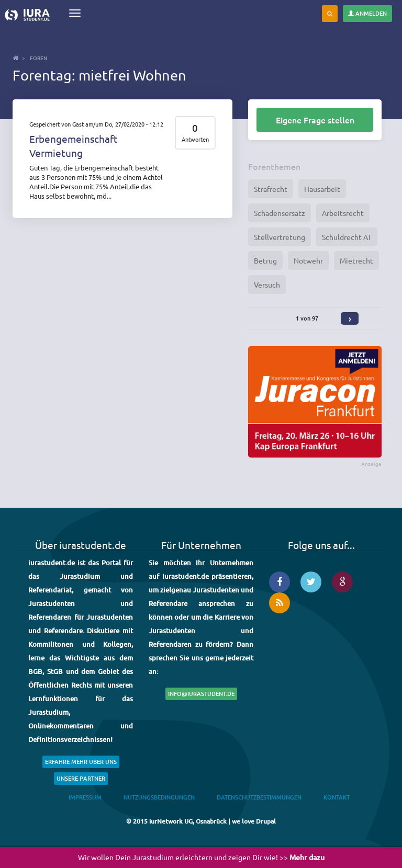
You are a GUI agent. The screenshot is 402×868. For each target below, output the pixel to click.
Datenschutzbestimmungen (259, 797)
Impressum (85, 797)
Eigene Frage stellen (315, 120)
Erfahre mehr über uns (81, 762)
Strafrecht (271, 189)
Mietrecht (356, 260)
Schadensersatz (280, 213)
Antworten (195, 139)
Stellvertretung (280, 237)
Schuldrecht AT (347, 237)
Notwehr (308, 260)
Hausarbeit (322, 189)
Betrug (265, 260)
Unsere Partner (81, 778)
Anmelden (367, 13)
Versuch (267, 284)
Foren (38, 58)
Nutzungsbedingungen (159, 797)
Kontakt (337, 797)
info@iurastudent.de (201, 694)
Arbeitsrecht (343, 213)
